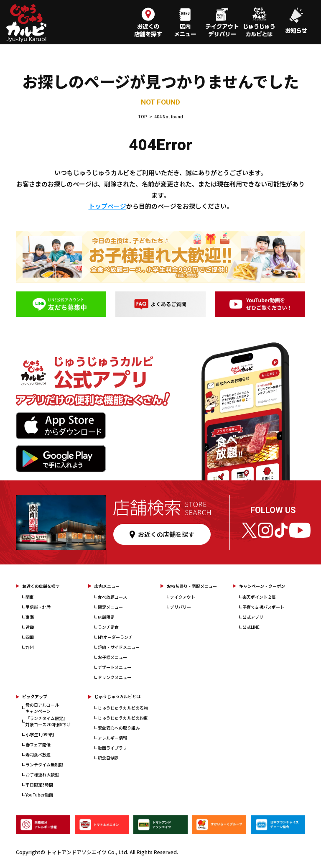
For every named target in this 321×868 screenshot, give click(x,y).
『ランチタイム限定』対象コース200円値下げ (48, 721)
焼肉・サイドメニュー (119, 647)
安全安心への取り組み (119, 728)
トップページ (107, 206)
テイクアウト (183, 597)
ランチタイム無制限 (44, 765)
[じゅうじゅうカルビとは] (259, 23)
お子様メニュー (112, 657)
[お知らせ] (296, 23)
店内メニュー (107, 586)
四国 (30, 637)
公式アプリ (253, 617)
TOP (143, 116)
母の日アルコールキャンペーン (42, 708)
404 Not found (169, 116)
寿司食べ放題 (38, 754)
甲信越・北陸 (38, 607)
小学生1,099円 (40, 734)
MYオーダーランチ (115, 637)
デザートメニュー (115, 667)
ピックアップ (35, 696)
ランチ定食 (108, 627)
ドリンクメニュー (115, 677)
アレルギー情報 (112, 738)
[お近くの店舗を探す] (148, 23)
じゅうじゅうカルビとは (117, 696)
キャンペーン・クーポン (262, 586)
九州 (30, 647)
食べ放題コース (112, 597)
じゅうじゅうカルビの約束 (123, 718)
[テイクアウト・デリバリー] (222, 23)
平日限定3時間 (39, 785)
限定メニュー (110, 607)
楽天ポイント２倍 (259, 597)
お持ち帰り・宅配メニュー (192, 586)
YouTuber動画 (39, 795)
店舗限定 (106, 617)
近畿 (30, 627)
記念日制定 (108, 758)
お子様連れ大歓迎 (42, 775)
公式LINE (251, 627)
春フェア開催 (38, 744)
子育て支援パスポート (263, 607)
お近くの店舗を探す (41, 586)
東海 (30, 617)
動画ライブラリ (112, 748)
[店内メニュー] (185, 23)
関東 (30, 597)
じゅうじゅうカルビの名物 (123, 708)
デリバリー (181, 607)
